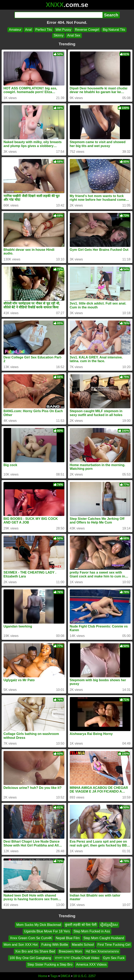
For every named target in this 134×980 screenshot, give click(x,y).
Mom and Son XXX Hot (21, 945)
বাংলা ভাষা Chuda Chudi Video (77, 958)
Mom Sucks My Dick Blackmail (39, 925)
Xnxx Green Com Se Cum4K (31, 938)
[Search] (59, 15)
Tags (54, 976)
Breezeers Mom (70, 951)
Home (43, 976)
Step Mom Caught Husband (104, 938)
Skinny (58, 35)
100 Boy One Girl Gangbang (30, 958)
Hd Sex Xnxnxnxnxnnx (102, 951)
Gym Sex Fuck (114, 958)
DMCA (65, 976)
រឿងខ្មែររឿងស (109, 925)
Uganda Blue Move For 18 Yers (47, 931)
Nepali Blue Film (68, 938)
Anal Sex (74, 35)
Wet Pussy (63, 30)
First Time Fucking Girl (114, 945)
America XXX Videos (91, 965)
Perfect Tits (44, 30)
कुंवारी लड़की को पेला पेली (81, 925)
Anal (28, 30)
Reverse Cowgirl (87, 30)
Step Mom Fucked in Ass (92, 931)
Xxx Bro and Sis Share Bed (35, 951)
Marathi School (83, 945)
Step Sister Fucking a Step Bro (50, 965)
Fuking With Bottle (55, 945)
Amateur (15, 30)
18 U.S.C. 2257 (84, 976)
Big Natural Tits (114, 30)
